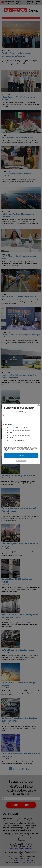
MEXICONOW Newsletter (16, 440)
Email (6, 416)
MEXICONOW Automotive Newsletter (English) (19, 432)
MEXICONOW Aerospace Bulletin (18, 428)
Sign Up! (21, 455)
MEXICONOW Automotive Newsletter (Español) (19, 437)
